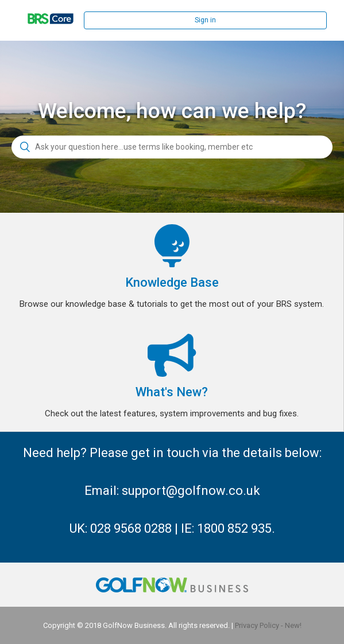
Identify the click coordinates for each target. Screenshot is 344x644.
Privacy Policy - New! (268, 625)
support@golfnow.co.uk (191, 491)
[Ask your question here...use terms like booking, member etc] (172, 147)
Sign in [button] (205, 20)
